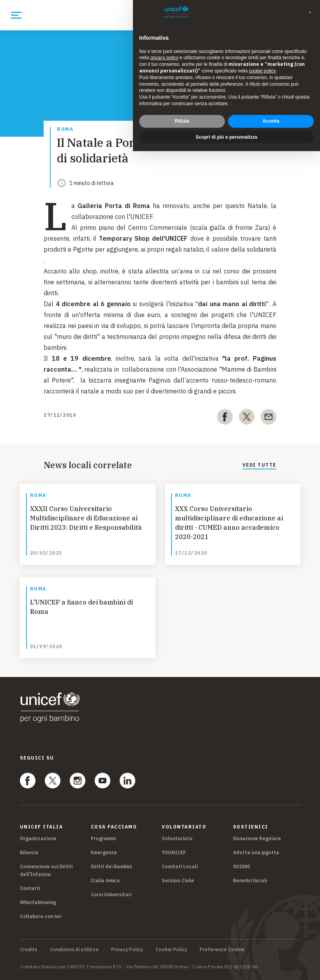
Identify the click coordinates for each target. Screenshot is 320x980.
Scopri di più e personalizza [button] (226, 129)
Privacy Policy (127, 950)
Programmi (103, 838)
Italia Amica (105, 880)
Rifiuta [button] (182, 113)
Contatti (30, 888)
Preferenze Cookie (222, 950)
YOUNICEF (174, 852)
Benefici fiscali (250, 880)
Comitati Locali (180, 866)
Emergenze (104, 852)
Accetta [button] (271, 113)
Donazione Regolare (257, 838)
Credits (29, 950)
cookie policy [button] (263, 63)
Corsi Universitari (111, 895)
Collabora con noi (41, 916)
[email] (269, 418)
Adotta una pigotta (256, 852)
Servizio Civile (178, 880)
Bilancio (29, 852)
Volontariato (177, 838)
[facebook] (225, 418)
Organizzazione (38, 838)
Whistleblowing (38, 902)
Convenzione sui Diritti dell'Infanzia (46, 870)
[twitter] (247, 418)
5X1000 (241, 866)
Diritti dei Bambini (111, 866)
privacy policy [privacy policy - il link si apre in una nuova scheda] (164, 50)
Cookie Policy (171, 950)
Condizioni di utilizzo (74, 950)
